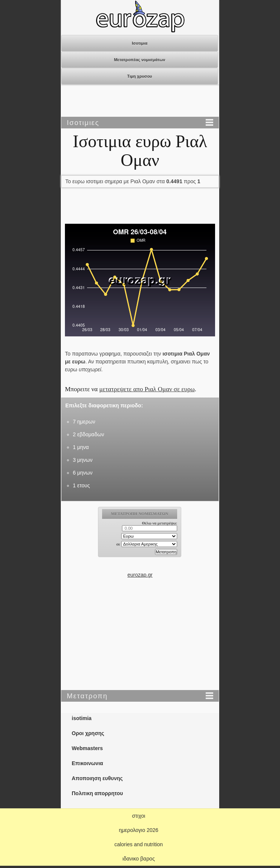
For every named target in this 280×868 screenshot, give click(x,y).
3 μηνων (83, 460)
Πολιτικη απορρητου (97, 793)
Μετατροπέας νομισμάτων (140, 60)
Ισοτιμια (140, 43)
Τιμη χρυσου (140, 76)
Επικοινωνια (87, 763)
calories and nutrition (139, 844)
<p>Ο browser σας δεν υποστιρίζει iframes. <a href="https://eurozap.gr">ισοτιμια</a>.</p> (140, 539)
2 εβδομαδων (88, 434)
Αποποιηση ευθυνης (97, 778)
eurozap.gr (140, 575)
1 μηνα (81, 447)
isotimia (82, 718)
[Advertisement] (140, 101)
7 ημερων (84, 422)
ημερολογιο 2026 (139, 830)
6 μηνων (83, 473)
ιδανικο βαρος (138, 859)
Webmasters (87, 748)
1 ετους (81, 485)
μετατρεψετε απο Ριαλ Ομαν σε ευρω (147, 389)
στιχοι (139, 816)
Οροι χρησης (88, 733)
